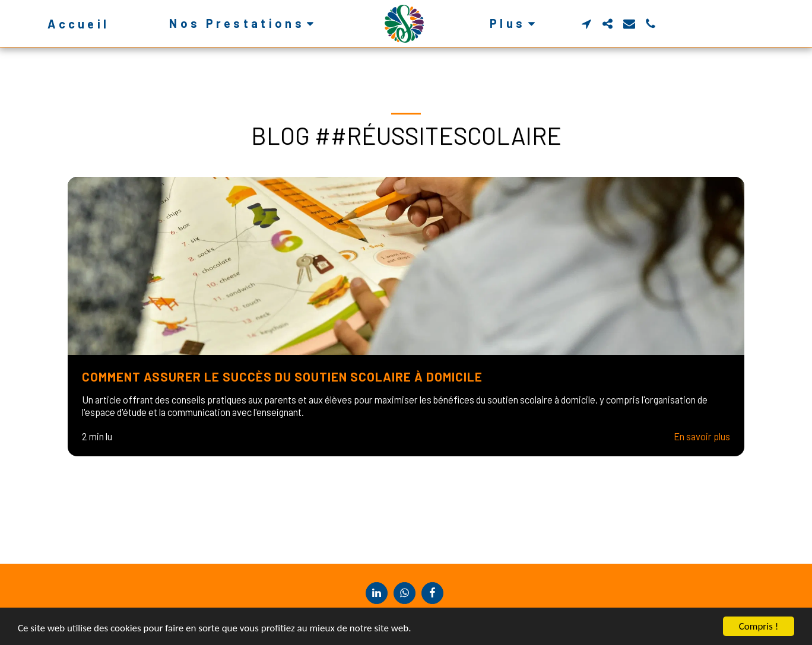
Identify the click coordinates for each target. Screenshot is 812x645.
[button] (244, 23)
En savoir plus (702, 436)
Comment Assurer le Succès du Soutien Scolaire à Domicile (282, 376)
